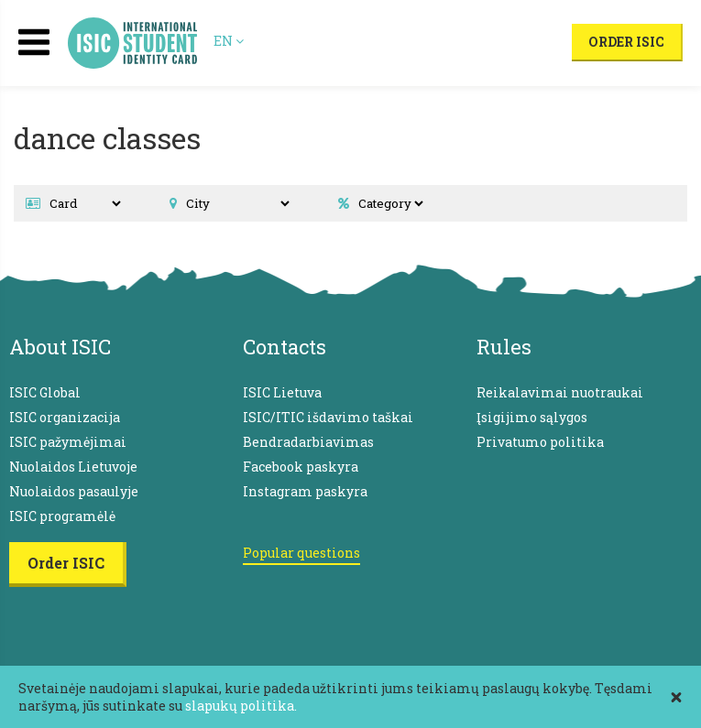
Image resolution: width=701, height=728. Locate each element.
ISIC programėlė (62, 516)
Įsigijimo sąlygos (532, 417)
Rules (504, 347)
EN (229, 41)
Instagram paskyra (305, 491)
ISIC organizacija (65, 417)
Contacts (285, 347)
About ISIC (60, 347)
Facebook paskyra (301, 467)
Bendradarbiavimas (308, 442)
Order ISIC (626, 42)
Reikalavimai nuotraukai (560, 392)
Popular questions (301, 553)
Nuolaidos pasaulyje (74, 491)
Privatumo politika (540, 442)
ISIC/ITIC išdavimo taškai (328, 417)
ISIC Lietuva (282, 392)
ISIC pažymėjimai (68, 442)
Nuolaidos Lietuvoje (73, 467)
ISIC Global (45, 392)
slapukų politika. (241, 706)
